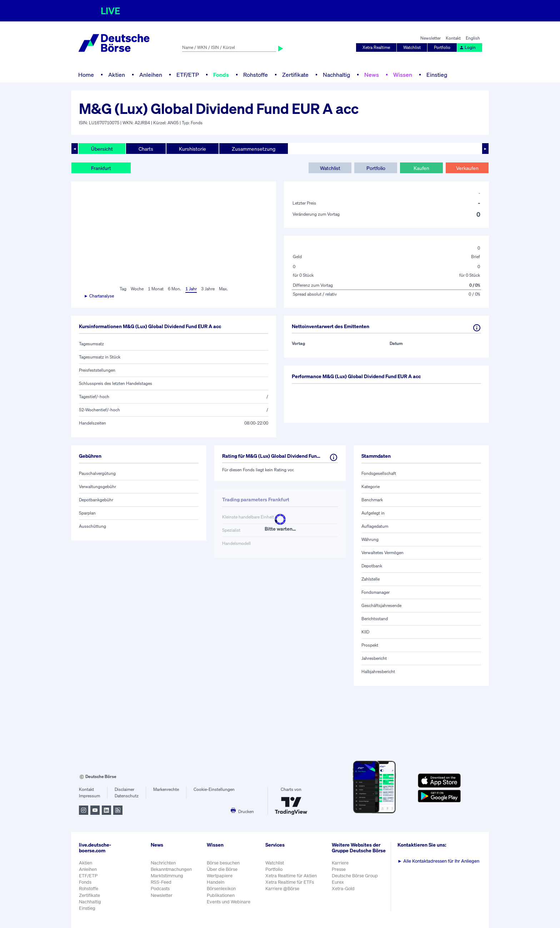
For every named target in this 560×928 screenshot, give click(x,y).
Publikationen (221, 895)
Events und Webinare (229, 902)
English (473, 38)
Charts (146, 149)
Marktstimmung (167, 876)
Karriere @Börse (282, 889)
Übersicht (102, 149)
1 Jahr (191, 289)
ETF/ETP (188, 75)
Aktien (117, 75)
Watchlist (412, 47)
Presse (339, 869)
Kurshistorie (192, 149)
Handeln (216, 882)
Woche (137, 289)
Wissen (403, 75)
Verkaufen (467, 168)
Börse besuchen (223, 863)
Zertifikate (295, 75)
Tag (123, 289)
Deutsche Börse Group (355, 876)
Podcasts (160, 889)
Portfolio (442, 47)
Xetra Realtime (376, 47)
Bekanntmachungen (171, 869)
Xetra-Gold (343, 889)
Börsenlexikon (221, 889)
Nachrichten (163, 863)
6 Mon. (174, 289)
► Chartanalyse (99, 296)
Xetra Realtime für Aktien (291, 876)
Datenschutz (127, 796)
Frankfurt (101, 168)
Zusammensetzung (254, 149)
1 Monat (156, 289)
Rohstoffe (256, 75)
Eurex (338, 882)
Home (86, 75)
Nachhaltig (336, 75)
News (372, 75)
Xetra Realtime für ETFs (290, 882)
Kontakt (453, 38)
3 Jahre (208, 289)
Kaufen (421, 168)
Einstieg (437, 75)
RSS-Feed (161, 882)
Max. (223, 289)
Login (467, 47)
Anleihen (151, 75)
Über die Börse (222, 869)
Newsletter (431, 38)
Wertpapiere (220, 876)
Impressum (89, 796)
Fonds (221, 75)
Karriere (340, 863)
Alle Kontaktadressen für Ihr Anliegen (438, 861)
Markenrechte (166, 789)
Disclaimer (124, 789)
